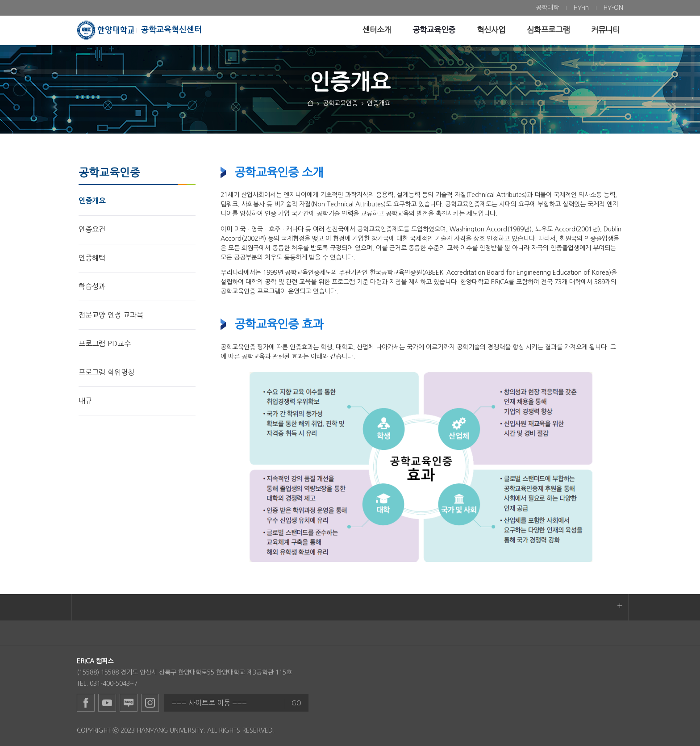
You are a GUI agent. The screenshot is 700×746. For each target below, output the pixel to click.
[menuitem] (547, 8)
